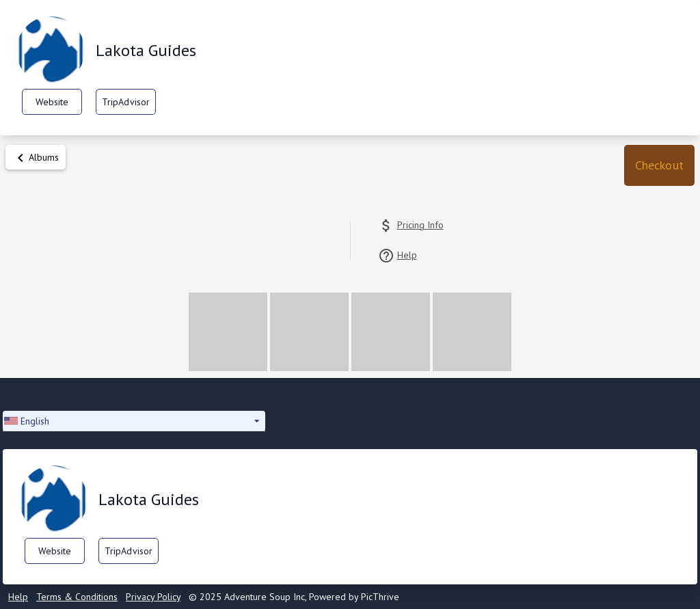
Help (18, 597)
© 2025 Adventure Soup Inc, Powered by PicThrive (294, 597)
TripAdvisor (126, 102)
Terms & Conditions (77, 597)
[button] (659, 165)
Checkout (659, 165)
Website (52, 102)
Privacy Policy (153, 597)
